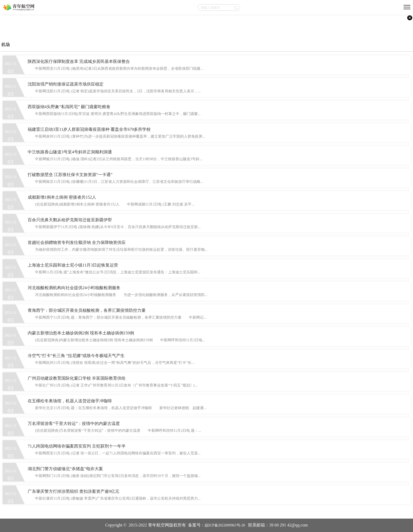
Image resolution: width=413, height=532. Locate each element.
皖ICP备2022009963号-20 (225, 525)
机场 (6, 45)
